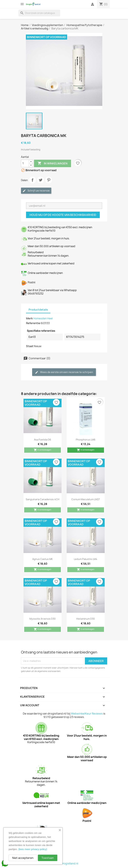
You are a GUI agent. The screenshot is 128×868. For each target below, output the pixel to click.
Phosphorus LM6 (86, 440)
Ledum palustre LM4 (86, 559)
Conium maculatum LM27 (86, 499)
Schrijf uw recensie (36, 191)
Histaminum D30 (86, 619)
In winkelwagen (53, 163)
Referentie (33, 323)
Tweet (41, 180)
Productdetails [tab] (38, 310)
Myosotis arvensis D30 (43, 619)
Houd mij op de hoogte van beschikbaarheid (63, 215)
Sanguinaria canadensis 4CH (43, 499)
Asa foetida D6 (43, 440)
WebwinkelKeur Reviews (87, 714)
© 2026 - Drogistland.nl (64, 864)
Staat (30, 346)
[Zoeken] (39, 13)
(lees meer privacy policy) (33, 849)
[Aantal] (25, 163)
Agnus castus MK (43, 559)
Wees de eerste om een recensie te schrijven (64, 372)
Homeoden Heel (43, 318)
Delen (32, 180)
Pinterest (49, 180)
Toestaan (48, 858)
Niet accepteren (23, 858)
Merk (29, 318)
